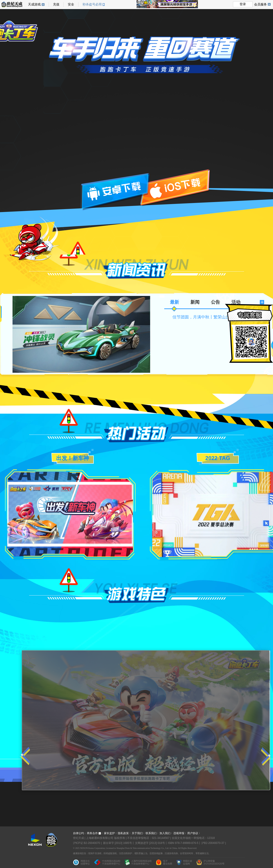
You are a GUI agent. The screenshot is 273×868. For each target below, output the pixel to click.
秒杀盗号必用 (94, 4)
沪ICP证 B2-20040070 (87, 843)
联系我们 (151, 833)
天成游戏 (36, 4)
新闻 (195, 302)
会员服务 (262, 4)
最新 (174, 302)
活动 (236, 302)
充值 (56, 4)
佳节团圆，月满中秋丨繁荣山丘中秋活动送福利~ (217, 317)
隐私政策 (123, 833)
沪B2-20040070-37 (213, 843)
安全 (71, 4)
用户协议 (193, 833)
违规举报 (179, 833)
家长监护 (109, 833)
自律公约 (78, 833)
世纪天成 (12, 4)
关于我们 (137, 833)
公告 (215, 302)
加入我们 (165, 833)
